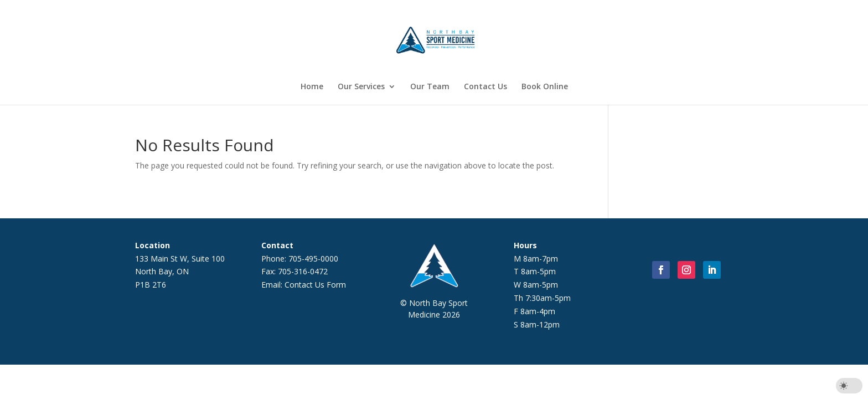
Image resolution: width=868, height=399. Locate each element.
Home (312, 87)
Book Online (545, 87)
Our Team (430, 87)
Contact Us (485, 87)
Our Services (361, 87)
